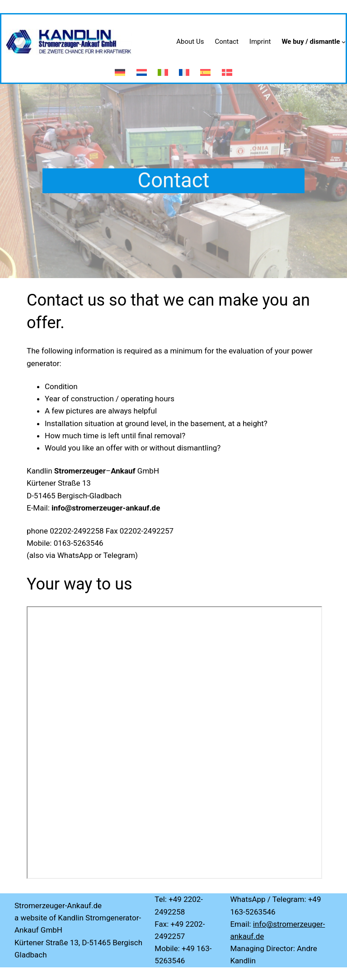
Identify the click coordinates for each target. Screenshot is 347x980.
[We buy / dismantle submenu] (344, 42)
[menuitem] (120, 69)
